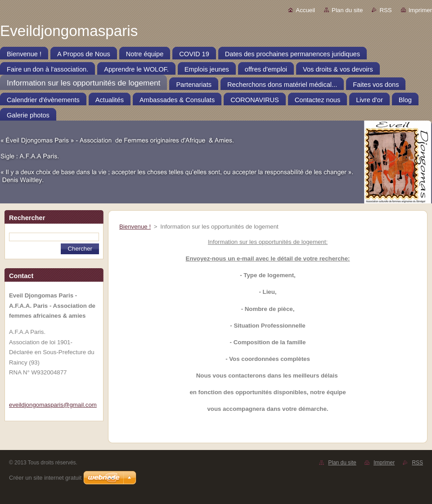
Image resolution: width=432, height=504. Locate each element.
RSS (385, 10)
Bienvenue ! (135, 227)
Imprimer (420, 10)
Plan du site (347, 10)
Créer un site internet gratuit (45, 478)
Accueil (305, 10)
